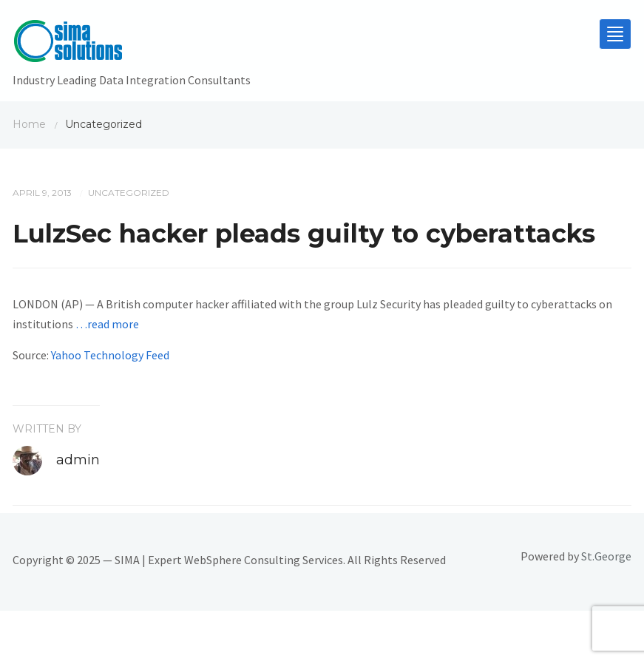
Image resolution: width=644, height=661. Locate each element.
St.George (606, 556)
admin (78, 460)
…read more (107, 324)
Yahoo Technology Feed (110, 355)
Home (29, 124)
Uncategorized (129, 193)
